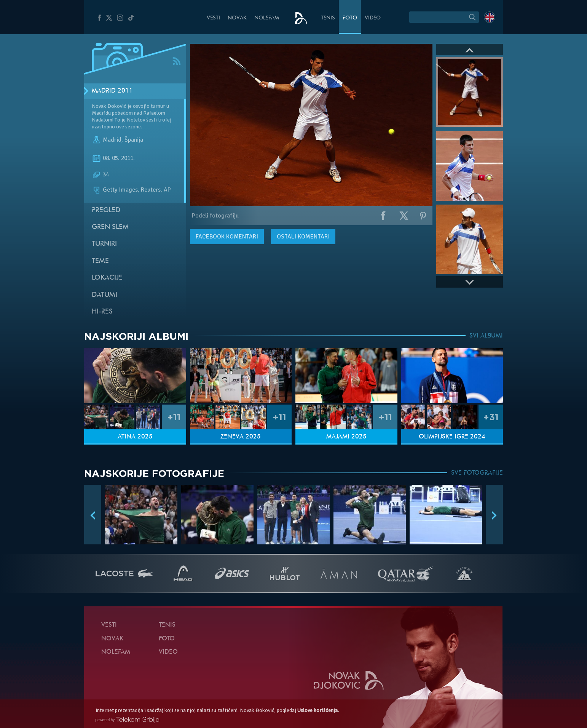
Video (373, 18)
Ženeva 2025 (241, 437)
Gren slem (110, 227)
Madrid (112, 140)
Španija (134, 140)
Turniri (104, 244)
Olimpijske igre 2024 (452, 437)
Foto (350, 18)
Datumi (104, 295)
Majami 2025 (346, 437)
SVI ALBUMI (486, 336)
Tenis (328, 18)
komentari (227, 237)
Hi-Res (102, 312)
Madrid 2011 (112, 91)
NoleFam (267, 18)
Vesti (213, 18)
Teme (100, 261)
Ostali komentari (303, 237)
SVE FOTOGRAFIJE (477, 473)
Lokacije (107, 278)
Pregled (106, 210)
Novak (237, 18)
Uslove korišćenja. (318, 710)
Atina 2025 (135, 437)
